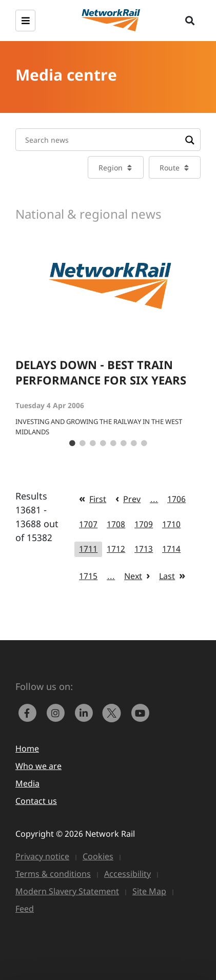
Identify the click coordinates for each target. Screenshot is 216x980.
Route (170, 168)
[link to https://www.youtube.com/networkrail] (141, 712)
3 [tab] (93, 444)
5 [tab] (113, 444)
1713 (144, 549)
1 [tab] (72, 444)
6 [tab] (124, 444)
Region (111, 168)
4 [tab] (103, 444)
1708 (116, 524)
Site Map (149, 891)
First (98, 499)
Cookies (98, 856)
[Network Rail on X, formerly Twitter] (114, 712)
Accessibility (127, 874)
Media (27, 783)
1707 (88, 524)
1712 (116, 549)
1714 (171, 549)
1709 (144, 524)
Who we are (38, 766)
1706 (176, 499)
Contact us (36, 801)
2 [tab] (83, 444)
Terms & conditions (53, 874)
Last (167, 576)
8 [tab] (144, 444)
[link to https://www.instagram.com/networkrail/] (58, 712)
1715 (88, 576)
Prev (132, 499)
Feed (25, 909)
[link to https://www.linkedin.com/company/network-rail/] (86, 712)
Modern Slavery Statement (67, 891)
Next (133, 576)
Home (27, 748)
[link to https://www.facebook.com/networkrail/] (30, 712)
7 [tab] (134, 444)
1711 (88, 549)
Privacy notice (42, 856)
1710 (171, 524)
